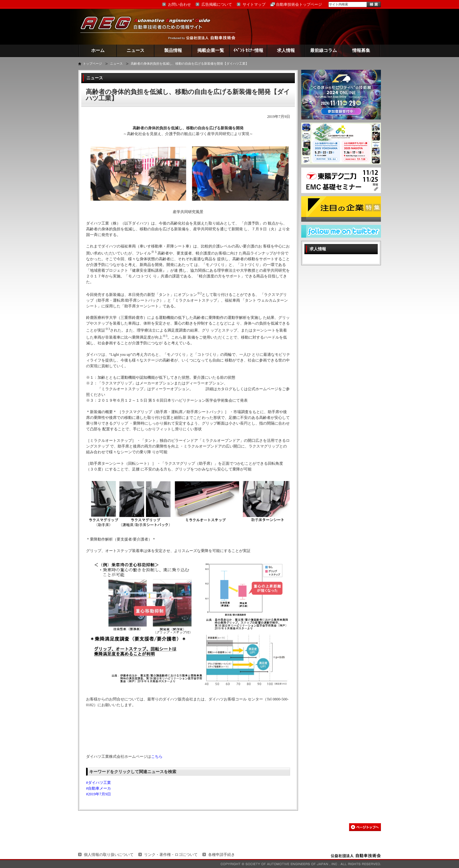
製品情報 (173, 50)
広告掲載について (217, 4)
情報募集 (361, 50)
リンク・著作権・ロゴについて (171, 855)
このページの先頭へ (365, 827)
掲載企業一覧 (211, 50)
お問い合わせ (179, 4)
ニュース (135, 50)
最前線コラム (324, 50)
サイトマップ (254, 4)
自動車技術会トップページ (299, 4)
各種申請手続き (222, 855)
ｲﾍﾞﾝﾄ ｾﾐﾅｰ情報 (248, 50)
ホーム (98, 50)
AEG (149, 27)
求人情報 (286, 50)
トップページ (92, 64)
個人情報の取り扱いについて (109, 855)
